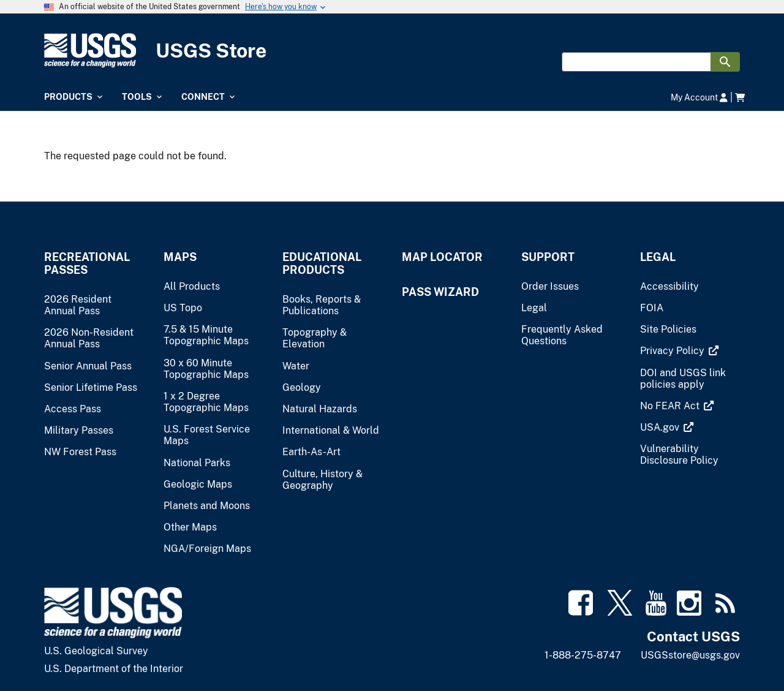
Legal (658, 257)
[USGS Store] (392, 51)
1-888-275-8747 (583, 655)
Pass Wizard (440, 292)
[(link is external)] (673, 351)
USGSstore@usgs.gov (690, 655)
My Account (699, 97)
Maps (180, 257)
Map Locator (442, 257)
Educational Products (322, 263)
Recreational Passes (87, 263)
